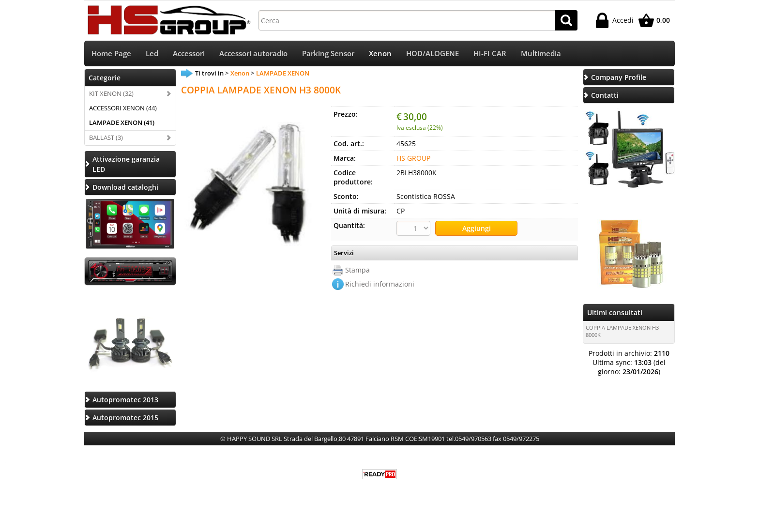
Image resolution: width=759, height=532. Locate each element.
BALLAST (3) (106, 137)
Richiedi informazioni (380, 284)
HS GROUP (413, 158)
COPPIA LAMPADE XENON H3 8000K (622, 331)
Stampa (357, 270)
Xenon (380, 53)
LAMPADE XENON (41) (122, 122)
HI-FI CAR (490, 53)
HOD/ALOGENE (433, 53)
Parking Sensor (328, 53)
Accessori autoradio (253, 53)
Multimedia (541, 53)
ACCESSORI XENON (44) (123, 108)
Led (152, 53)
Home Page (111, 53)
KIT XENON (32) (111, 93)
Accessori (189, 53)
